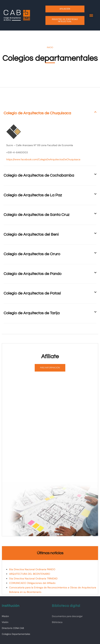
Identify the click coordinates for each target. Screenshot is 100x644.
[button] (91, 15)
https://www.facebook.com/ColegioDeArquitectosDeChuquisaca (43, 159)
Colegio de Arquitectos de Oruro (32, 254)
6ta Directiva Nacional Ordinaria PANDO (32, 569)
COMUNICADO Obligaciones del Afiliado (32, 583)
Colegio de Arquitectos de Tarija (32, 313)
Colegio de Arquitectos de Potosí (32, 293)
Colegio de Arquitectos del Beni (31, 234)
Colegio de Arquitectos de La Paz (33, 195)
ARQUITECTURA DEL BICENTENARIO (30, 574)
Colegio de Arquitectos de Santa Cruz (36, 215)
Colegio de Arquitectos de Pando (32, 274)
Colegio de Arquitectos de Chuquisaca (37, 113)
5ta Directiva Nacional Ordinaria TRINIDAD (33, 578)
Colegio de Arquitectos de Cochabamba (39, 175)
